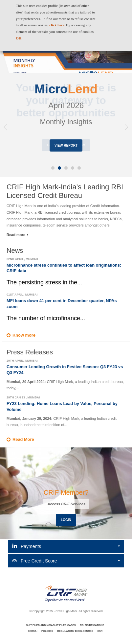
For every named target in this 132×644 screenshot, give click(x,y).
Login (66, 520)
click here (57, 25)
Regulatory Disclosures (75, 631)
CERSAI (33, 631)
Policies (47, 631)
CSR (100, 631)
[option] (66, 98)
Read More (23, 439)
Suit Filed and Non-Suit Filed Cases (51, 625)
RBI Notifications (92, 625)
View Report (66, 145)
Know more (24, 335)
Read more (17, 235)
